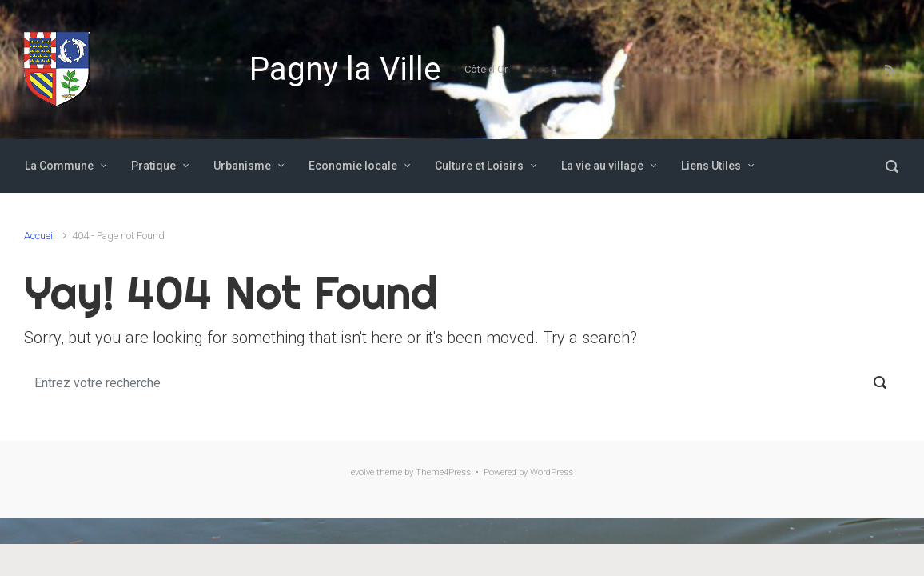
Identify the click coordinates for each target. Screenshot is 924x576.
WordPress (552, 472)
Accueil (40, 236)
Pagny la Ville (345, 69)
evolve (362, 472)
